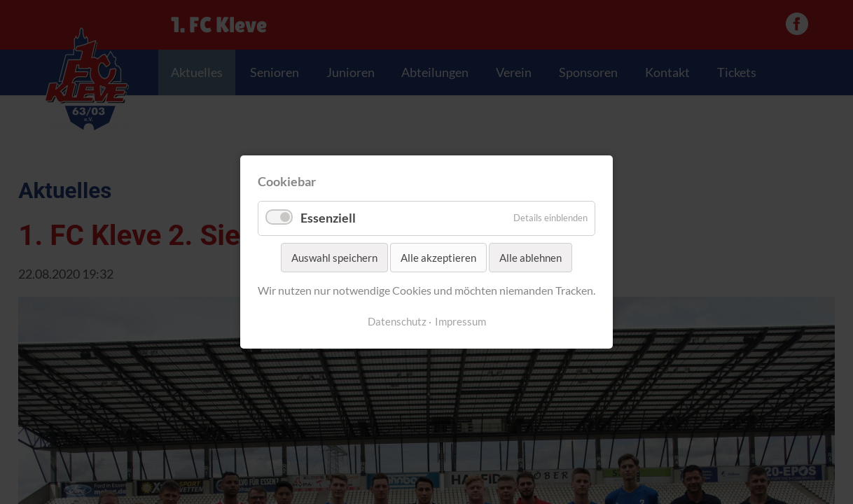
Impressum (460, 322)
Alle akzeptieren (438, 258)
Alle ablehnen (530, 258)
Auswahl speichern (334, 258)
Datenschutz (397, 322)
